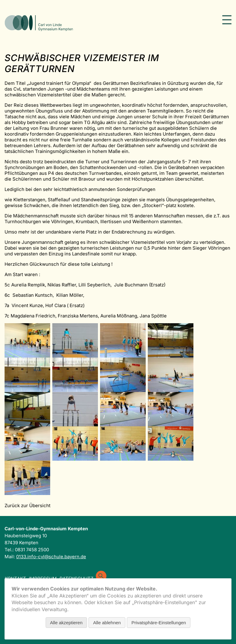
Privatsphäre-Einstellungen (159, 623)
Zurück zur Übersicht (28, 506)
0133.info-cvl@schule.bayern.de (51, 557)
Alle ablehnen (107, 623)
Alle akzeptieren (66, 623)
